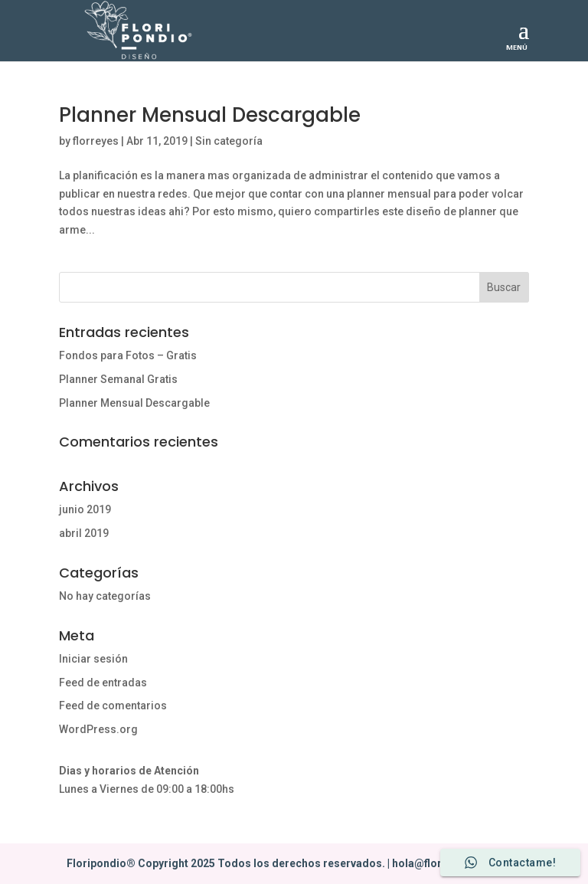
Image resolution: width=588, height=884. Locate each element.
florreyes (96, 141)
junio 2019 (85, 509)
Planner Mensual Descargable (210, 115)
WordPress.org (98, 729)
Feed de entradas (103, 683)
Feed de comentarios (113, 706)
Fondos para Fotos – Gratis (128, 355)
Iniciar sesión (93, 659)
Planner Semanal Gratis (118, 379)
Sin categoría (229, 141)
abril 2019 (84, 533)
